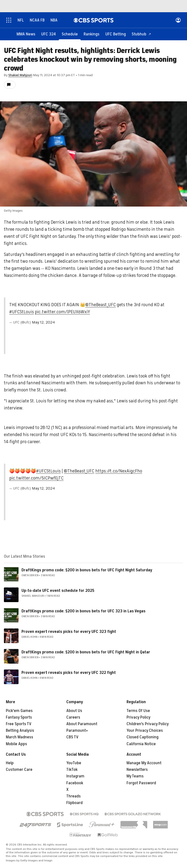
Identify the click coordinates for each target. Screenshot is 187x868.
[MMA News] (26, 34)
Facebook (75, 783)
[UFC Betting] (116, 34)
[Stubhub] (141, 34)
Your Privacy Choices (145, 731)
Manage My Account (144, 763)
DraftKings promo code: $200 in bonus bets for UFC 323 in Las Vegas (84, 611)
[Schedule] (70, 34)
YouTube (74, 763)
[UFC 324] (49, 34)
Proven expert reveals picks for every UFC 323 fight (69, 632)
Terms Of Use (138, 711)
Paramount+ (77, 731)
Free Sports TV (19, 724)
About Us (74, 711)
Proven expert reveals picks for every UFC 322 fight (69, 673)
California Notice (141, 744)
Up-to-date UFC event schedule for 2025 (58, 591)
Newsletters (137, 770)
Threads (74, 796)
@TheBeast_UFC (101, 305)
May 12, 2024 (43, 322)
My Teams (135, 776)
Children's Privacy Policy (148, 724)
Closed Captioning (143, 737)
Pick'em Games (19, 711)
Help (10, 763)
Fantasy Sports (19, 717)
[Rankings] (92, 34)
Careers (73, 717)
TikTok (72, 770)
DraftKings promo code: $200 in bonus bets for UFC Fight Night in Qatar (86, 652)
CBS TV (72, 737)
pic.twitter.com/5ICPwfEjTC (36, 478)
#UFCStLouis (22, 312)
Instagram (75, 776)
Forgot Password (141, 783)
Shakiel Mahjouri (20, 75)
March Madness (20, 737)
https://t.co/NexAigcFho (119, 471)
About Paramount (82, 724)
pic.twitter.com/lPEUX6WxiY (62, 312)
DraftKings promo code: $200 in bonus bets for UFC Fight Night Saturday (87, 570)
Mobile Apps (16, 744)
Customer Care (19, 770)
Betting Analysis (20, 731)
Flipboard (74, 803)
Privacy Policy (138, 717)
